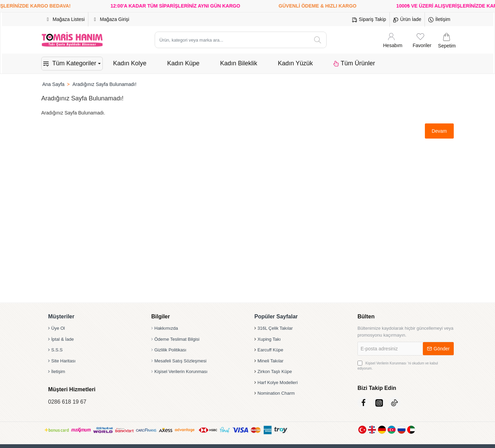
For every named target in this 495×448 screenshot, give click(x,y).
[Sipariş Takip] (369, 20)
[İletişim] (439, 20)
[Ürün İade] (407, 20)
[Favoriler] (422, 40)
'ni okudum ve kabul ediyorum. (398, 365)
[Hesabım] (393, 40)
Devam (439, 131)
